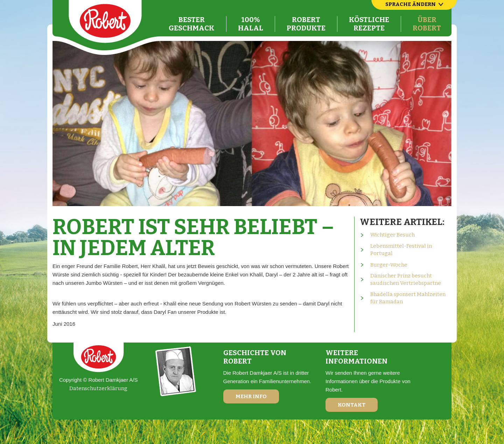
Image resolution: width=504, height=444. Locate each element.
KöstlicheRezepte (369, 24)
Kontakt (352, 405)
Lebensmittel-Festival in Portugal (401, 250)
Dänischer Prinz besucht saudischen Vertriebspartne (406, 279)
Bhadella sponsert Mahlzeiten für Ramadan (408, 298)
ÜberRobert (427, 24)
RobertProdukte (306, 24)
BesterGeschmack (192, 24)
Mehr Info (251, 396)
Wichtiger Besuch (393, 235)
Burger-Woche (389, 265)
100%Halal (251, 24)
